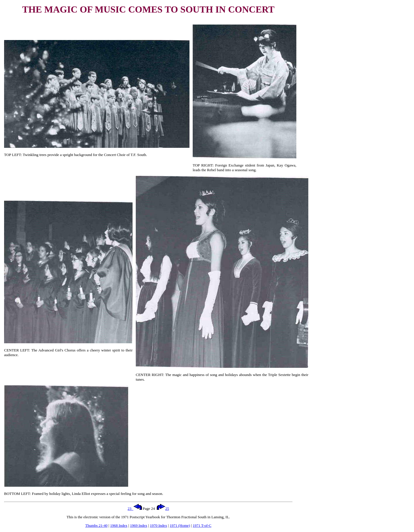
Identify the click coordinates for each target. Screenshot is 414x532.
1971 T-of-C (202, 525)
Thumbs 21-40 (96, 525)
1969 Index (139, 525)
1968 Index (119, 525)
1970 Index (158, 525)
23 (135, 508)
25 (163, 508)
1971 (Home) (180, 525)
